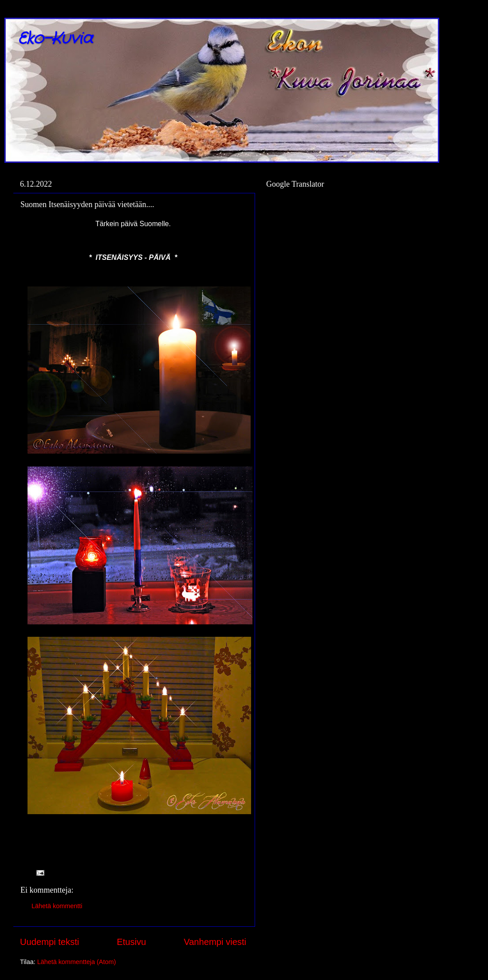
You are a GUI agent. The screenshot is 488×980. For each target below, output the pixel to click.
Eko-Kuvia (55, 39)
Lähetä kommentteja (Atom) (77, 962)
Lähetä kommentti (57, 906)
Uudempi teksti (49, 942)
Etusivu (131, 942)
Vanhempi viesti (215, 942)
